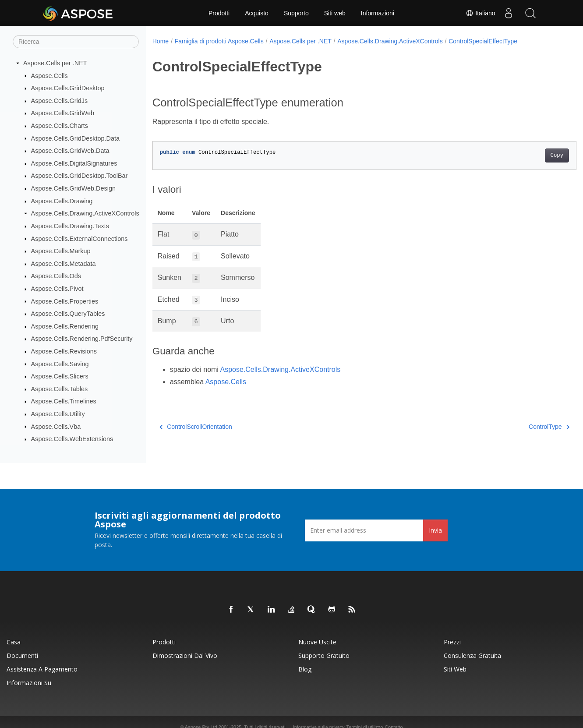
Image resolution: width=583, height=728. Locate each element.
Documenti (22, 656)
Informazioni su (29, 683)
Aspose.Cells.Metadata (64, 264)
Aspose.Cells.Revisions (64, 351)
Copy (528, 155)
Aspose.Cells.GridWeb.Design (73, 188)
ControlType (520, 427)
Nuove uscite (317, 642)
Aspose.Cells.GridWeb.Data (70, 151)
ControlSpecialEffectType (483, 41)
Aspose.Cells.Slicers (60, 376)
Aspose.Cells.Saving (60, 364)
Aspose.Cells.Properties (65, 301)
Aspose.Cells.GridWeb (63, 113)
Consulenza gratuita (472, 656)
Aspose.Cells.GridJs (60, 101)
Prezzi (452, 642)
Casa (14, 642)
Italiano (480, 13)
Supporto (296, 13)
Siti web (335, 13)
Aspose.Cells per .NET (55, 63)
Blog (305, 669)
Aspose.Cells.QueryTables (68, 314)
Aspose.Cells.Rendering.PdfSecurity (82, 339)
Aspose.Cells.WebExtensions (72, 439)
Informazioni (378, 13)
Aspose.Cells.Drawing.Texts (70, 226)
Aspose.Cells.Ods (56, 276)
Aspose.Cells (49, 75)
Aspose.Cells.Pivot (57, 289)
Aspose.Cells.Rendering (65, 326)
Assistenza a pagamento (42, 669)
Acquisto (257, 13)
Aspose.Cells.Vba (56, 426)
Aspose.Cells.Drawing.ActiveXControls (85, 213)
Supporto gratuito (324, 656)
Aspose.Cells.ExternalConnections (79, 238)
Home (161, 41)
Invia (435, 530)
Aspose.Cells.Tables (60, 389)
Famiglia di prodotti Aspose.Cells (219, 41)
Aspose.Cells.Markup (61, 251)
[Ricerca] (76, 42)
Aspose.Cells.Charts (60, 126)
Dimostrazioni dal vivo (185, 656)
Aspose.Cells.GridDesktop (68, 88)
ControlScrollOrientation (196, 427)
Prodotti (219, 13)
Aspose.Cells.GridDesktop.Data (75, 138)
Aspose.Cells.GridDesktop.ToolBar (79, 176)
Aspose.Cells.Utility (58, 414)
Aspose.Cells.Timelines (64, 401)
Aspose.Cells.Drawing (62, 201)
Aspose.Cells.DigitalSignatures (74, 163)
